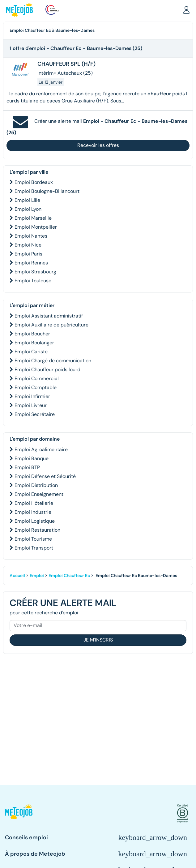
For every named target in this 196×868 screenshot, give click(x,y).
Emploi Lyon (28, 209)
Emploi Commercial (37, 378)
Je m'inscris (98, 640)
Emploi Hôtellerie (34, 503)
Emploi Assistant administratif (49, 316)
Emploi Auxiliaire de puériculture (51, 325)
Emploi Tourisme (33, 539)
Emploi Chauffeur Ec (69, 575)
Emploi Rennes (31, 263)
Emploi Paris (28, 254)
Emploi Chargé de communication (53, 361)
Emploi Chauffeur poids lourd (47, 370)
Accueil (17, 575)
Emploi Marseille (33, 218)
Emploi (37, 575)
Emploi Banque (32, 458)
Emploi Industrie (33, 512)
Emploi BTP (27, 467)
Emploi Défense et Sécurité (45, 476)
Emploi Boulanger (34, 343)
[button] (186, 10)
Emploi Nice (28, 245)
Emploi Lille (27, 200)
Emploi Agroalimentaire (41, 449)
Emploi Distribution (36, 485)
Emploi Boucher (32, 334)
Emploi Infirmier (32, 396)
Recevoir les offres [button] (98, 145)
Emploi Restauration (37, 530)
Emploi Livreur (31, 405)
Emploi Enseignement (39, 494)
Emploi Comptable (36, 387)
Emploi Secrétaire (35, 414)
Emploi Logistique (35, 521)
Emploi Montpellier (36, 227)
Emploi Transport (34, 548)
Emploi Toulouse (33, 281)
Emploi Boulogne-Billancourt (47, 191)
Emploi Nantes (31, 236)
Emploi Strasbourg (35, 272)
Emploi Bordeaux (34, 182)
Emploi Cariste (31, 352)
